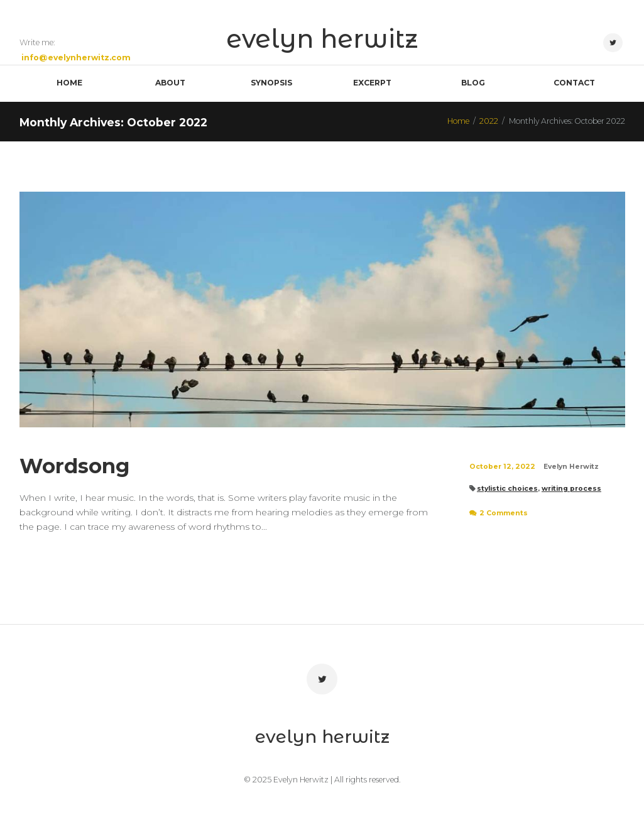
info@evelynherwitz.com (76, 58)
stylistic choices (507, 489)
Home (458, 121)
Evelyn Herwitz (571, 467)
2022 (489, 121)
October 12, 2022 (502, 467)
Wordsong (74, 466)
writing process (571, 489)
